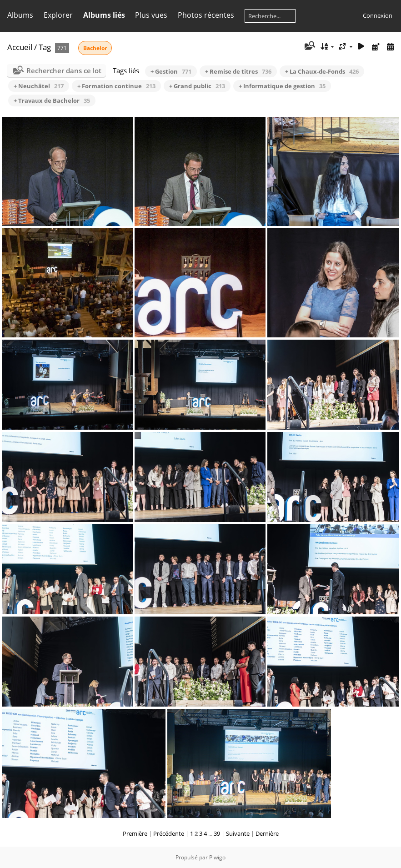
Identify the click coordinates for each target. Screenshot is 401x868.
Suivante (238, 833)
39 (217, 833)
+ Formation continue (116, 86)
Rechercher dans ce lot (64, 70)
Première (135, 833)
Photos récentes (206, 15)
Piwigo (217, 857)
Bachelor (95, 48)
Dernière (267, 833)
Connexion (378, 15)
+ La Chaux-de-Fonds (322, 71)
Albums (20, 15)
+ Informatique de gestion (282, 86)
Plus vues (151, 15)
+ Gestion (171, 71)
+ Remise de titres (238, 71)
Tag (45, 47)
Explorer (58, 15)
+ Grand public (197, 86)
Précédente (169, 833)
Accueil (20, 47)
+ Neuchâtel (39, 86)
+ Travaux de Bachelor (52, 100)
